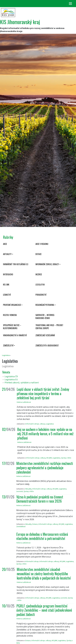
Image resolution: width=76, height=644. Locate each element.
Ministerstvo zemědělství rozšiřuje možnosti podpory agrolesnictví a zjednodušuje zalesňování (45, 468)
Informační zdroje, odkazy (47, 264)
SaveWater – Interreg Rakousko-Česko (45, 317)
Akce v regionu (42, 244)
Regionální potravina (45, 305)
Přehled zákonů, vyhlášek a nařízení (22, 383)
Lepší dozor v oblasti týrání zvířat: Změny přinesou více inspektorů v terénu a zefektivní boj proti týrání (43, 393)
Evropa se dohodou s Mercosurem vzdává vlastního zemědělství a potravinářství (42, 536)
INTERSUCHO (8, 274)
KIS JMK (6, 285)
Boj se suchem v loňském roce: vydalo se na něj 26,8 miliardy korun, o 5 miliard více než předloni (45, 434)
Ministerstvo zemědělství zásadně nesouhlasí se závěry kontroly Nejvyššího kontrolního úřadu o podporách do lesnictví (44, 574)
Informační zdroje (32, 561)
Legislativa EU (11, 379)
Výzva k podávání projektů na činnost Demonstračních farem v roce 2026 (40, 499)
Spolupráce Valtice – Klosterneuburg (12, 327)
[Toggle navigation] (70, 4)
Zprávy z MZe (66, 458)
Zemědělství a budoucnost (47, 345)
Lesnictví (7, 295)
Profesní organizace (12, 305)
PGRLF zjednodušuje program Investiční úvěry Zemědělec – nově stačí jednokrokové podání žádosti (44, 610)
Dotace (38, 254)
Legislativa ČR (11, 376)
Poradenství (41, 295)
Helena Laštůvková (24, 402)
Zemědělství (8, 345)
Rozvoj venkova (10, 315)
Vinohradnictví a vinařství (15, 335)
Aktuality (7, 254)
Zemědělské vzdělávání (45, 335)
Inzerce (39, 274)
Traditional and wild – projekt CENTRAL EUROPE (49, 327)
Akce (5, 244)
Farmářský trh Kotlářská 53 (16, 264)
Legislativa (40, 285)
